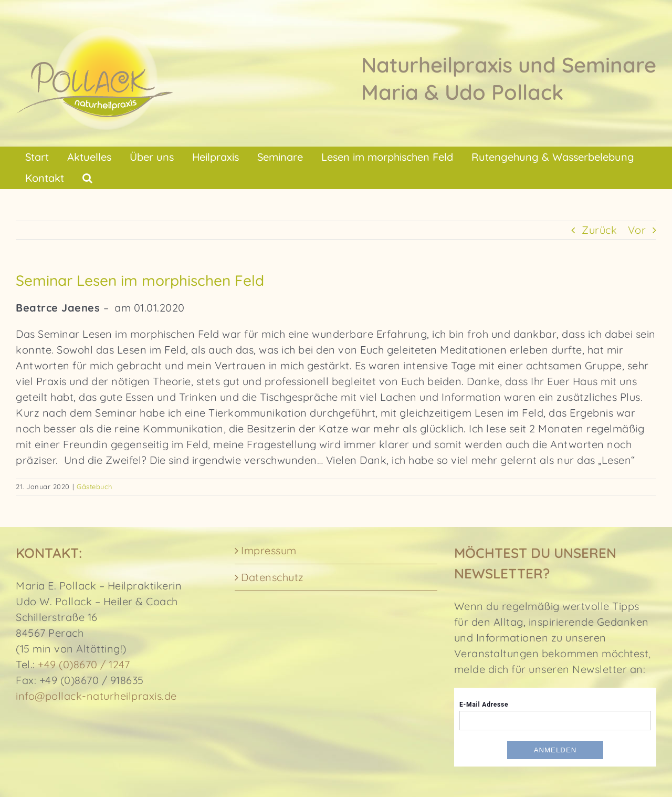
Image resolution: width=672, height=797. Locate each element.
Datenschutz (272, 577)
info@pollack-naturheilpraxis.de (96, 696)
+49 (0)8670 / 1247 (84, 664)
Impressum (269, 550)
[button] (87, 178)
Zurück (599, 230)
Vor (637, 230)
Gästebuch (94, 487)
